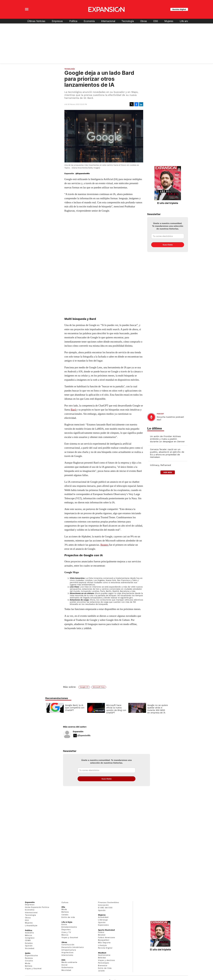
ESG (156, 21)
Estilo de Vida (105, 968)
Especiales (103, 925)
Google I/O (84, 687)
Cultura (65, 902)
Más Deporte (104, 943)
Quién (28, 953)
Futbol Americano (107, 937)
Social (65, 965)
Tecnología (128, 21)
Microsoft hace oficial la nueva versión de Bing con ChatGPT (116, 709)
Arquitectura (68, 953)
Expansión (78, 732)
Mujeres (169, 21)
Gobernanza (67, 967)
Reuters (104, 545)
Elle (63, 907)
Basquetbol (104, 940)
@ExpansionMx (83, 173)
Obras (144, 21)
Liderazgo (103, 920)
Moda (28, 963)
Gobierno (29, 933)
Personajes (104, 963)
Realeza (29, 958)
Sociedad (30, 948)
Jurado (101, 971)
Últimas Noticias (36, 21)
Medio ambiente (69, 962)
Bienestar (103, 966)
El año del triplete (168, 203)
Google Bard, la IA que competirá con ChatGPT (74, 708)
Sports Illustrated (106, 930)
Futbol (101, 932)
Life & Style (67, 922)
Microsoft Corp (99, 687)
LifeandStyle (31, 926)
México (29, 935)
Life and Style (187, 21)
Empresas (57, 21)
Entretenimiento (69, 927)
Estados (29, 943)
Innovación (103, 905)
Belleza (29, 966)
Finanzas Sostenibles (109, 902)
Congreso (30, 938)
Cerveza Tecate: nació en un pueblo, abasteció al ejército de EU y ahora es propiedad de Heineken (167, 453)
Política (73, 21)
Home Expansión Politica (37, 907)
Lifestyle (102, 945)
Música (65, 935)
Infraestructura (69, 950)
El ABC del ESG (105, 908)
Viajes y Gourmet (33, 969)
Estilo (64, 924)
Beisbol (102, 935)
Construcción (68, 945)
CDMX (28, 940)
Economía (89, 21)
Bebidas (102, 958)
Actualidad (103, 917)
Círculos (29, 961)
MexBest (102, 953)
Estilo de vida (68, 917)
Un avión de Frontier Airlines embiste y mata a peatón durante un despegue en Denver (167, 439)
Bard (73, 410)
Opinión (29, 946)
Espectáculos (32, 956)
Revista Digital (179, 9)
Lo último (155, 428)
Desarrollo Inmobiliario (73, 947)
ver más (168, 472)
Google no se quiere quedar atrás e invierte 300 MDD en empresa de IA (157, 709)
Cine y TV (66, 932)
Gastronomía (104, 955)
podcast (160, 414)
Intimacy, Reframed (160, 465)
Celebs (65, 915)
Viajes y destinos (107, 960)
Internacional (108, 21)
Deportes (66, 930)
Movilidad (66, 970)
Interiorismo (67, 955)
